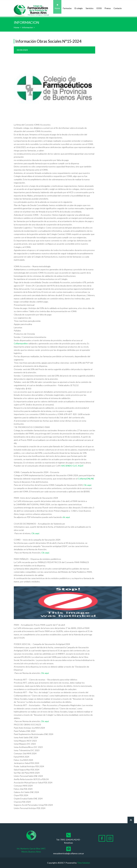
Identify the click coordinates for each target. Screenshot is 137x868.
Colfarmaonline (21, 343)
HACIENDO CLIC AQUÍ (72, 466)
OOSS (99, 7)
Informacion (27, 27)
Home (57, 7)
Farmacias (67, 7)
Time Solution (84, 863)
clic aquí (66, 517)
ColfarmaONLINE (86, 479)
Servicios (90, 7)
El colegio (79, 7)
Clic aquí (87, 485)
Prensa (108, 7)
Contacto (118, 7)
